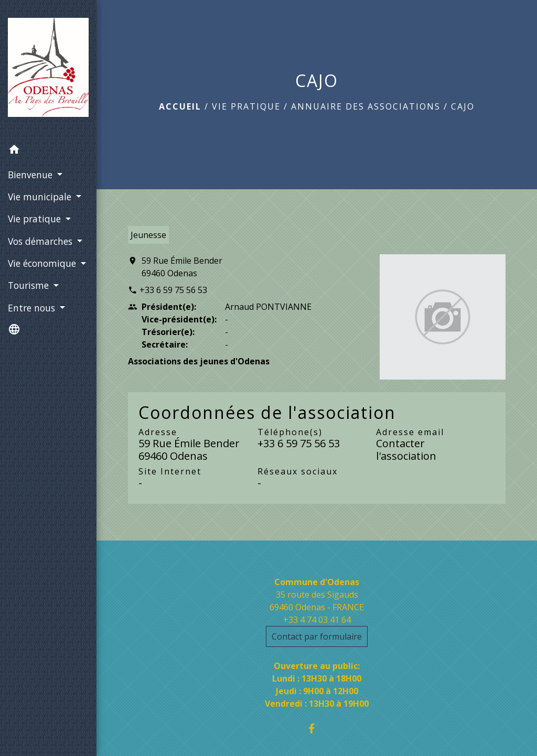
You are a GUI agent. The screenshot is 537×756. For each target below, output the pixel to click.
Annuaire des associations (366, 106)
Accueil (180, 106)
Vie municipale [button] (41, 197)
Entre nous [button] (33, 308)
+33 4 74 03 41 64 (317, 620)
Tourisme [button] (30, 285)
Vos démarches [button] (41, 241)
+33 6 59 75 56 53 (173, 290)
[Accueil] (48, 69)
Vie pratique (246, 106)
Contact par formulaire (317, 636)
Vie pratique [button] (36, 219)
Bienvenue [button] (31, 175)
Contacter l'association (406, 450)
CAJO (463, 106)
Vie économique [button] (43, 263)
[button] (48, 151)
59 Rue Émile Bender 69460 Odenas (182, 267)
